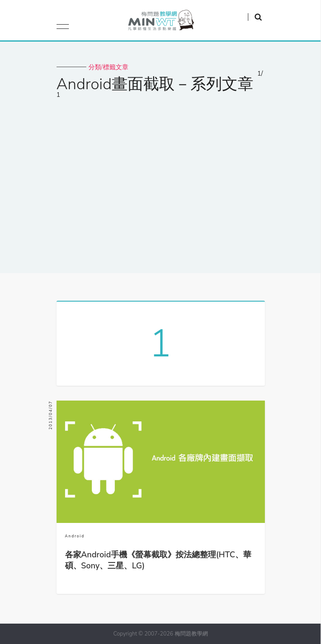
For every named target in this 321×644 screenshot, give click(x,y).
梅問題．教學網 (160, 22)
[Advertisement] (160, 188)
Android (75, 536)
